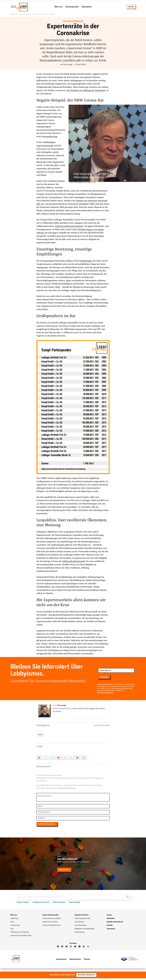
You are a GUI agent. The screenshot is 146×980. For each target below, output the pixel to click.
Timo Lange (68, 66)
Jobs (12, 930)
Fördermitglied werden (83, 920)
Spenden (131, 7)
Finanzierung (15, 927)
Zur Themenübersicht (102, 727)
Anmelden (104, 678)
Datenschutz (75, 960)
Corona (40, 736)
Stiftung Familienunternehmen (70, 228)
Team (12, 923)
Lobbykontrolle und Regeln (52, 920)
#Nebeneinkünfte (59, 904)
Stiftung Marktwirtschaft (74, 563)
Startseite (14, 16)
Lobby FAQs (14, 920)
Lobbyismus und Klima (50, 923)
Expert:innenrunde (45, 147)
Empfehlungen (86, 262)
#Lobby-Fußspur (23, 904)
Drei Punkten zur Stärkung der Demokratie (87, 92)
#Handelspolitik (74, 904)
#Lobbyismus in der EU (41, 904)
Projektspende (80, 933)
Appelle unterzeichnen (115, 923)
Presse (109, 916)
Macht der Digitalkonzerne (52, 927)
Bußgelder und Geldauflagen (85, 930)
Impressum (111, 930)
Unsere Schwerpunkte (51, 916)
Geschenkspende (81, 927)
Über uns (58, 7)
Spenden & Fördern (82, 916)
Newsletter (87, 7)
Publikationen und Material (20, 933)
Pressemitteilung (50, 138)
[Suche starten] (128, 898)
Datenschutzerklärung (105, 694)
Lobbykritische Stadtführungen (21, 937)
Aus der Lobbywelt (25, 16)
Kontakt (110, 927)
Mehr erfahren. (65, 871)
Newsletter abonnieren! (86, 976)
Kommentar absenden (48, 825)
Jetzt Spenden (80, 923)
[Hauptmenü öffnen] (14, 7)
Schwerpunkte (72, 7)
